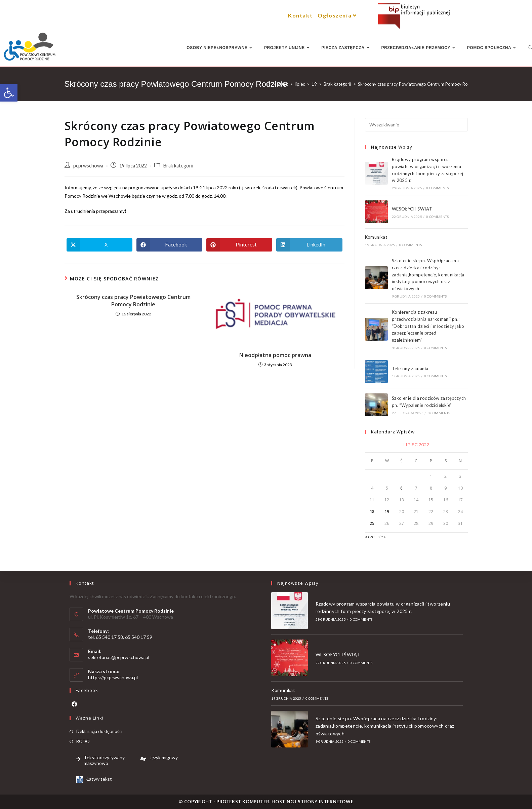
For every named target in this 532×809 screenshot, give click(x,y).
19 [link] (387, 512)
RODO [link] (83, 741)
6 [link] (401, 488)
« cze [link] (370, 537)
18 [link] (372, 512)
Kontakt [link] (300, 15)
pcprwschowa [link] (88, 166)
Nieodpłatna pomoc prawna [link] (275, 355)
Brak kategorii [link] (178, 166)
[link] (9, 93)
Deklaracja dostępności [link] (99, 731)
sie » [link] (382, 537)
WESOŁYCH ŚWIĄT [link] (412, 209)
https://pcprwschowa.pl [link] (113, 677)
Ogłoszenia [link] (338, 15)
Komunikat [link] (376, 237)
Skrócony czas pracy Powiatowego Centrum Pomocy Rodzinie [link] (133, 301)
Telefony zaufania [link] (410, 369)
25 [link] (372, 523)
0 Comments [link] (437, 188)
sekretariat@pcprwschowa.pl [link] (119, 657)
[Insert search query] (416, 125)
